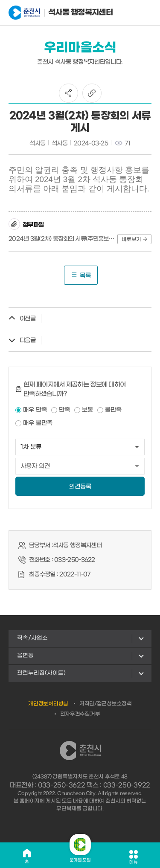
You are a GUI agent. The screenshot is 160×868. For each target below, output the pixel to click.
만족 (64, 410)
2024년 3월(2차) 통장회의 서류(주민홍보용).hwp (61, 239)
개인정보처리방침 (48, 704)
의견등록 (80, 487)
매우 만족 (35, 410)
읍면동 (25, 655)
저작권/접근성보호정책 (106, 704)
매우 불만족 (38, 423)
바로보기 (134, 240)
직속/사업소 (32, 638)
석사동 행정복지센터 (51, 13)
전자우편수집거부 (80, 714)
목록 (81, 275)
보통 (87, 410)
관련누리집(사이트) (41, 673)
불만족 (113, 410)
